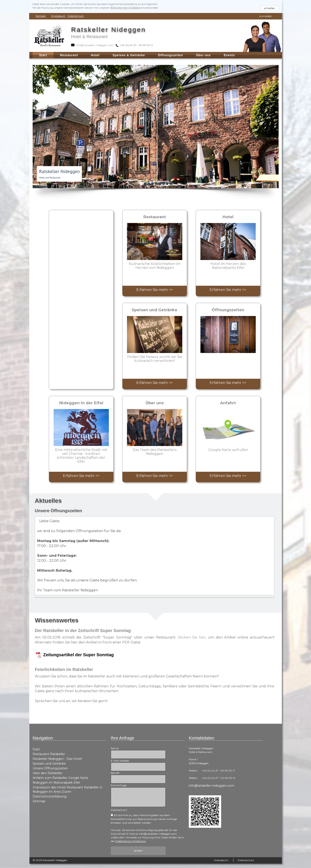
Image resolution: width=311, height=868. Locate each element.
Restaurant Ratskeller (49, 754)
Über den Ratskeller (48, 773)
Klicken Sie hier (192, 637)
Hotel (95, 55)
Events (229, 55)
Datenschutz (76, 16)
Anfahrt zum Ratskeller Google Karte (60, 778)
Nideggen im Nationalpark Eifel (56, 783)
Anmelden (266, 16)
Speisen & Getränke (129, 55)
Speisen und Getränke (49, 764)
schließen (270, 8)
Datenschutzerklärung (50, 796)
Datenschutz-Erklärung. (131, 841)
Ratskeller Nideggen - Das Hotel (57, 759)
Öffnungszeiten (170, 55)
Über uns (203, 55)
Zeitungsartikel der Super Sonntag (79, 655)
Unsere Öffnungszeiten (50, 768)
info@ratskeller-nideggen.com (212, 786)
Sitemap (39, 801)
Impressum (58, 16)
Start (36, 749)
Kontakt (41, 16)
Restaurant (69, 55)
